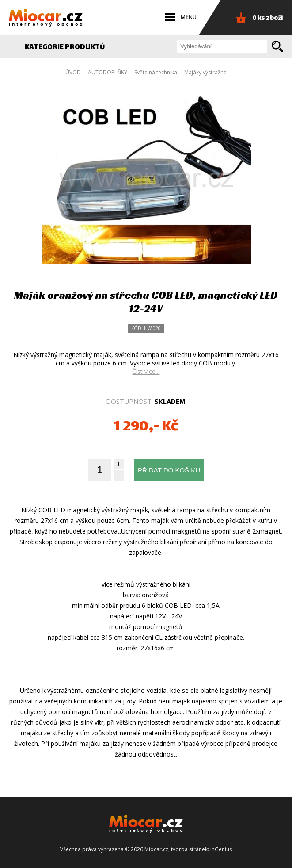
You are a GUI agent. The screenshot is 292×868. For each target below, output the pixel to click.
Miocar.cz (156, 849)
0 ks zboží (268, 18)
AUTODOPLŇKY (108, 72)
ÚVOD (73, 72)
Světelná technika (156, 72)
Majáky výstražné (205, 72)
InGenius (221, 849)
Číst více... (146, 371)
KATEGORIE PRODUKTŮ (70, 48)
